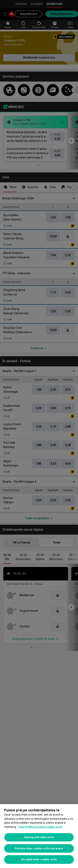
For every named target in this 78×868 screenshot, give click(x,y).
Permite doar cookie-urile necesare (39, 848)
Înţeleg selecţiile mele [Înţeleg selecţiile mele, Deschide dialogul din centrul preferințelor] (39, 837)
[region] (39, 836)
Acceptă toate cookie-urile (39, 859)
